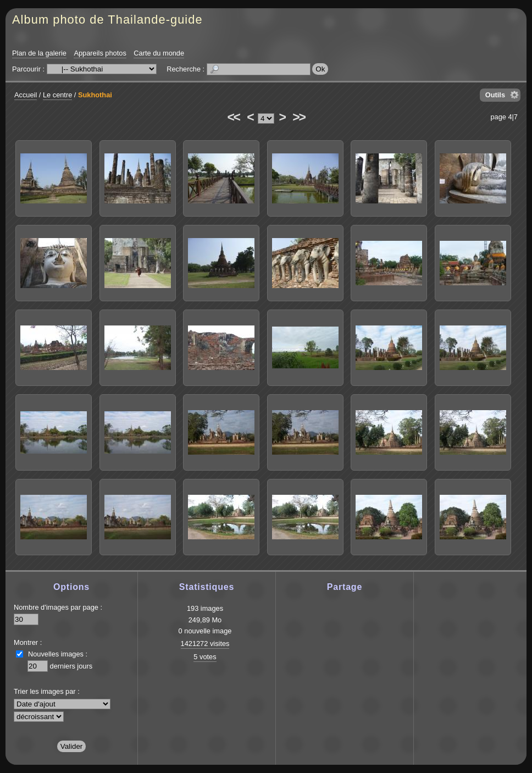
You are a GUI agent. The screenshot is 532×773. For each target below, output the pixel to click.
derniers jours (71, 666)
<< (233, 117)
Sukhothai (95, 95)
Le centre (57, 95)
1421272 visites (205, 644)
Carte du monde (159, 53)
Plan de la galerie (39, 53)
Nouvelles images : (58, 654)
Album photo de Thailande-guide (107, 20)
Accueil (26, 95)
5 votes (205, 657)
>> (298, 117)
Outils (495, 95)
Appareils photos (100, 53)
